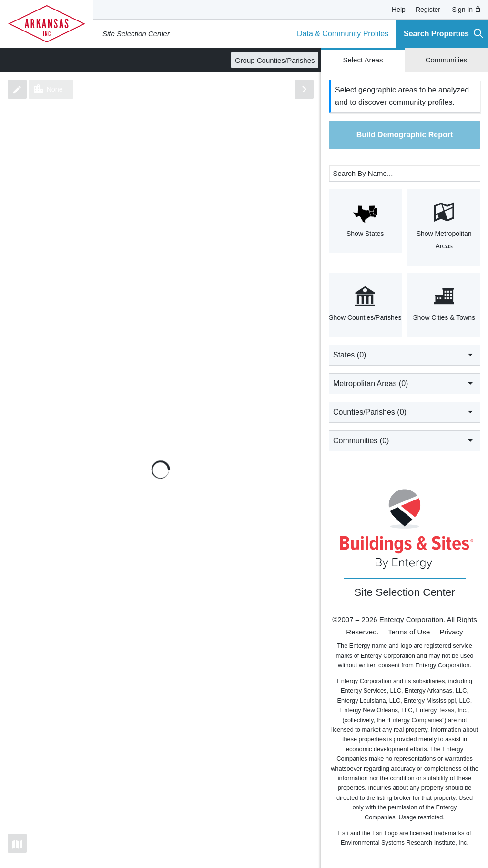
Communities (447, 60)
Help (399, 10)
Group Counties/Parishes (275, 60)
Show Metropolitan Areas (444, 226)
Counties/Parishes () (405, 412)
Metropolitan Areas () (405, 383)
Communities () (405, 440)
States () (405, 355)
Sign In (467, 10)
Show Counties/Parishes (365, 304)
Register (428, 10)
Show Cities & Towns (444, 304)
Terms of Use (409, 632)
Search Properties (443, 33)
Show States (365, 220)
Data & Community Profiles (343, 34)
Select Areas (363, 60)
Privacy (451, 632)
